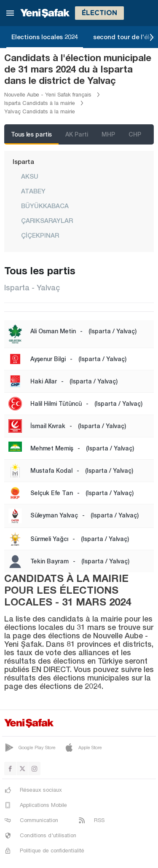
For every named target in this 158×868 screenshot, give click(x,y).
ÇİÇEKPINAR (40, 235)
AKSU (30, 176)
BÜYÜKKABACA (45, 206)
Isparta (23, 161)
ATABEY (33, 191)
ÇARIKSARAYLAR (47, 220)
